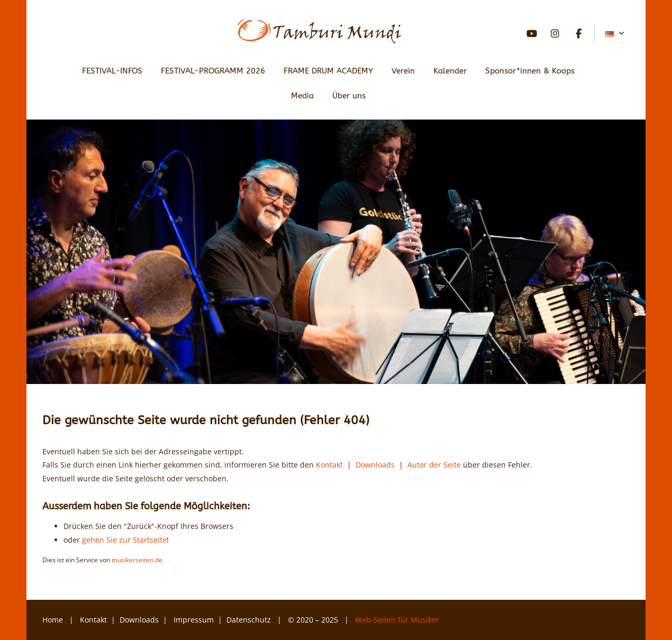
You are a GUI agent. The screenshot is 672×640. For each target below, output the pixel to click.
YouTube (532, 34)
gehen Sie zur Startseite (124, 540)
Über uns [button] (349, 96)
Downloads (375, 465)
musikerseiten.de (137, 560)
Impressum (194, 620)
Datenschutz (250, 620)
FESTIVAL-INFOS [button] (112, 71)
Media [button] (302, 96)
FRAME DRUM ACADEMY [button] (328, 71)
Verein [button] (403, 71)
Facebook (578, 34)
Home (53, 620)
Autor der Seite (434, 465)
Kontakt (329, 465)
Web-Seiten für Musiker (398, 620)
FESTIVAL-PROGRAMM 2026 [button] (213, 71)
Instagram (555, 34)
